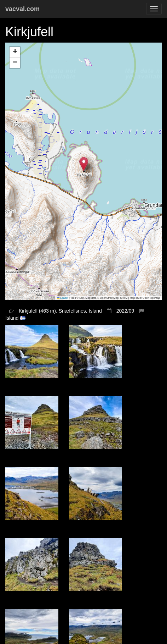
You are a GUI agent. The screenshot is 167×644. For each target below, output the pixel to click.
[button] (84, 164)
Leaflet (63, 298)
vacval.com (22, 9)
